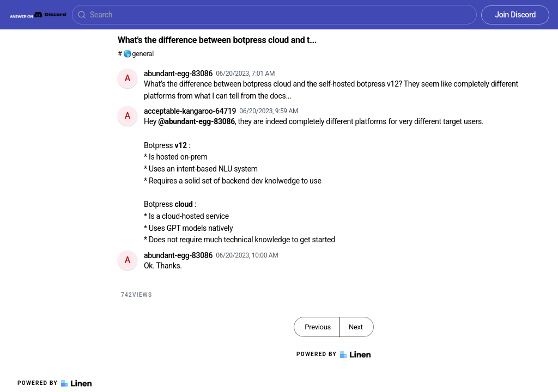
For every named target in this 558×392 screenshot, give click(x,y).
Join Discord (515, 15)
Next (356, 327)
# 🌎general (136, 54)
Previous (318, 327)
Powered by (54, 383)
